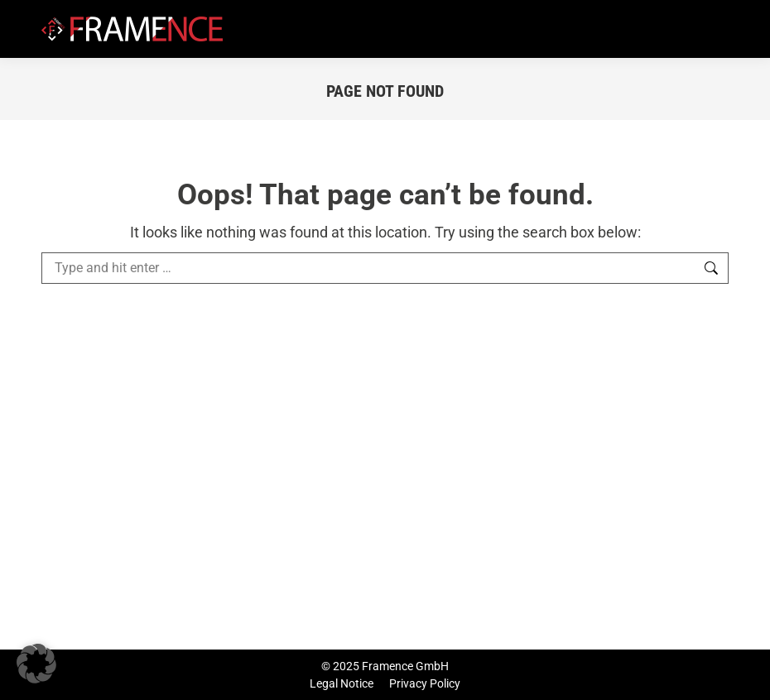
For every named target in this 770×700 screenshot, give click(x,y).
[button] (36, 664)
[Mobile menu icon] (719, 29)
